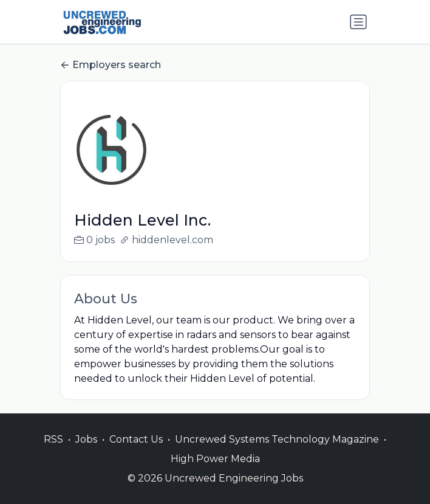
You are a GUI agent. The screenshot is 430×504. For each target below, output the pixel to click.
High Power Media (215, 459)
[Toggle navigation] (358, 22)
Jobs (86, 439)
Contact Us (136, 439)
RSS (53, 439)
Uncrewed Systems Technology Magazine (277, 439)
